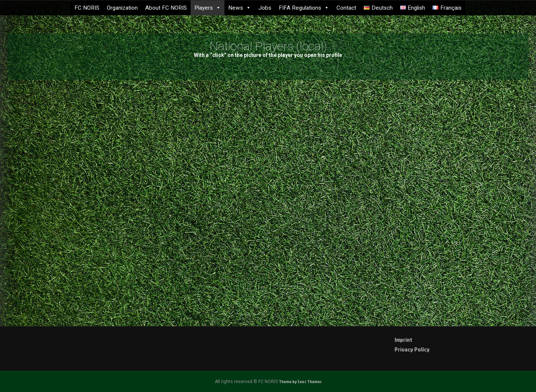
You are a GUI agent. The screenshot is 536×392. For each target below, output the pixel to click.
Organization (122, 8)
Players (208, 8)
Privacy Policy (412, 349)
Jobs (265, 8)
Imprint (403, 340)
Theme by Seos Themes (300, 381)
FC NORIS (87, 8)
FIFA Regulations (304, 8)
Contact (346, 8)
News (240, 8)
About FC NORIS (166, 8)
